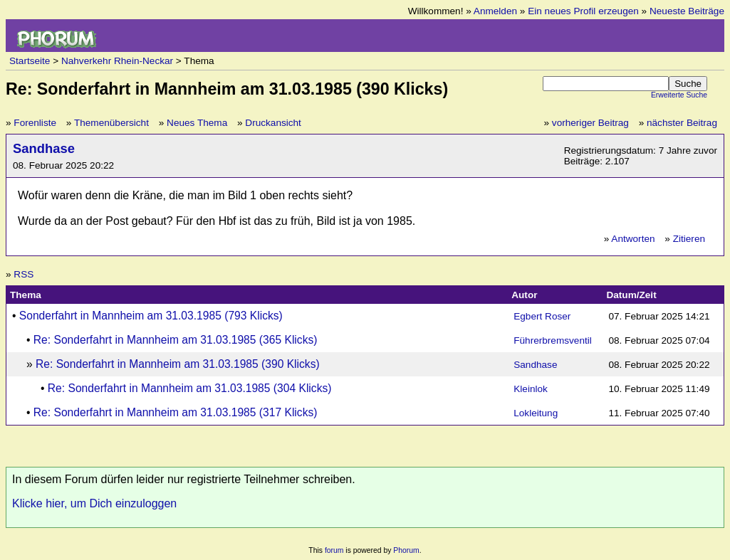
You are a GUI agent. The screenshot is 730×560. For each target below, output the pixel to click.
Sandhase (44, 148)
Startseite (30, 61)
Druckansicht (273, 123)
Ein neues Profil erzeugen (583, 11)
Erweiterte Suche (679, 95)
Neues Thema (197, 123)
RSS (24, 274)
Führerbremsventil (553, 340)
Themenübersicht (111, 123)
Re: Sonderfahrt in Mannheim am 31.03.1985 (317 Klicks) (176, 412)
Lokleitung (536, 413)
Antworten (633, 239)
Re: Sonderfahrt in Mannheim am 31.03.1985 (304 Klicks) (190, 388)
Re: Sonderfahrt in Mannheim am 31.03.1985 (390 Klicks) (178, 364)
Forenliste (35, 123)
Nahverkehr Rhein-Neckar (117, 61)
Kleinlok (531, 389)
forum (334, 550)
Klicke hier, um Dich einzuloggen (94, 503)
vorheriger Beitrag (590, 123)
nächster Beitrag (682, 123)
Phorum (406, 550)
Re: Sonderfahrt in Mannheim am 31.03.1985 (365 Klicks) (176, 340)
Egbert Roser (542, 316)
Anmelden (495, 11)
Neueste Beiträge (687, 11)
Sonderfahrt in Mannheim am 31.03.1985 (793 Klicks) (151, 316)
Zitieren (689, 239)
